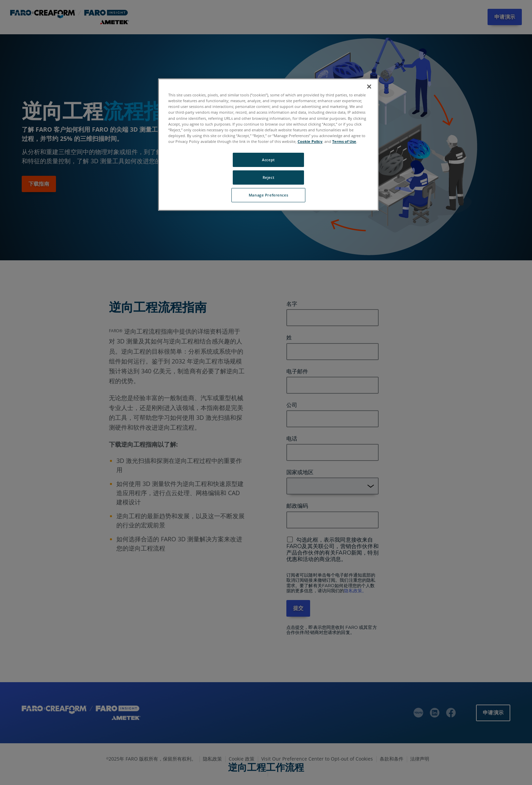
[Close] (369, 87)
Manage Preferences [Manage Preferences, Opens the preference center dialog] (268, 195)
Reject (268, 177)
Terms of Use (344, 141)
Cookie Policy (310, 141)
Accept (268, 160)
